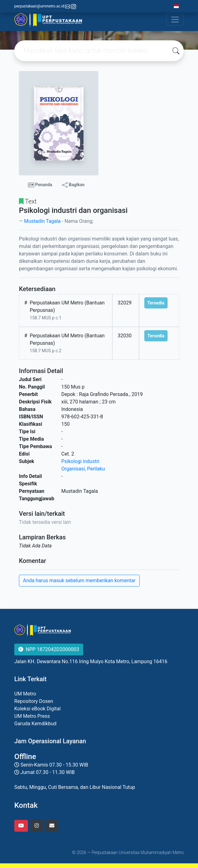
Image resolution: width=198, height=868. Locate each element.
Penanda (40, 185)
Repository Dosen (34, 701)
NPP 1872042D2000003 (49, 649)
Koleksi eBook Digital (37, 709)
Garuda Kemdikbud (35, 724)
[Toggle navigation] (175, 20)
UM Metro (25, 694)
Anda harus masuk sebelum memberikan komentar (79, 580)
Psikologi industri (81, 461)
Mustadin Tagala (42, 221)
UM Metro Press (32, 716)
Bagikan (73, 185)
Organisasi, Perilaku (83, 469)
